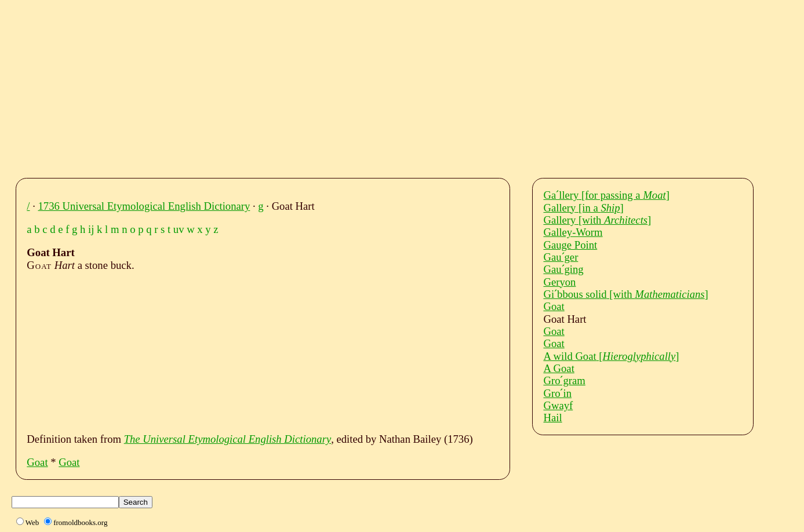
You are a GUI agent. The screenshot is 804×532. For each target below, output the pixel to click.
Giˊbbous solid (625, 294)
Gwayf (558, 405)
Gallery (583, 208)
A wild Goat (611, 356)
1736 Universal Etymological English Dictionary (144, 206)
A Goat (559, 368)
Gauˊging (563, 269)
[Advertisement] (374, 86)
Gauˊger (561, 257)
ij (91, 229)
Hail (552, 418)
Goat (37, 462)
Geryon (559, 282)
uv (179, 229)
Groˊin (557, 393)
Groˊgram (564, 380)
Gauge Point (570, 245)
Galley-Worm (573, 232)
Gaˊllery (606, 195)
